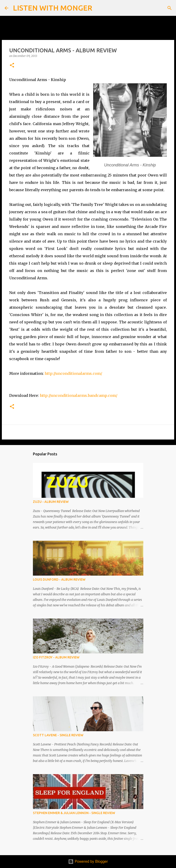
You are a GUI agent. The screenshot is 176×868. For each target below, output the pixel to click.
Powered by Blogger (88, 861)
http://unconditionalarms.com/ (73, 373)
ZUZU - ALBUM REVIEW (51, 502)
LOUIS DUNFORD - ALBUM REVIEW (59, 580)
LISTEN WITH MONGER (53, 8)
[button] (12, 66)
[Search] (99, 8)
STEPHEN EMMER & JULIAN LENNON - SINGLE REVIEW (74, 813)
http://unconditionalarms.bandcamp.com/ (79, 395)
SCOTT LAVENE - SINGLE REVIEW (58, 735)
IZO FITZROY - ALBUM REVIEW (56, 657)
